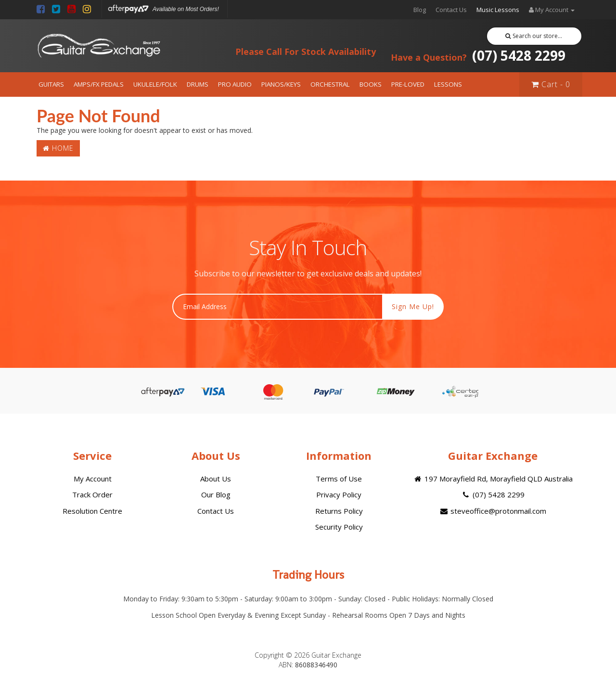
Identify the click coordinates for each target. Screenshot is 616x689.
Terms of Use (339, 479)
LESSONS (448, 84)
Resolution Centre (92, 511)
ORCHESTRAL (330, 84)
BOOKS (371, 84)
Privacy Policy (339, 494)
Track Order (92, 494)
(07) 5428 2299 (478, 55)
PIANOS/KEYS (281, 84)
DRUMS (198, 84)
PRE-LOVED (408, 84)
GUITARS (51, 84)
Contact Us (451, 10)
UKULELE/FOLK (155, 84)
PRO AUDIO (235, 84)
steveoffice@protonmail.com (493, 511)
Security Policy (339, 527)
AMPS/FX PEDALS (99, 84)
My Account (93, 479)
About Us (216, 479)
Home (58, 148)
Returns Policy (339, 511)
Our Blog (216, 494)
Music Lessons (498, 10)
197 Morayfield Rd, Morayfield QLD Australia (493, 479)
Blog (420, 10)
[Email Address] (277, 307)
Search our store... (534, 36)
